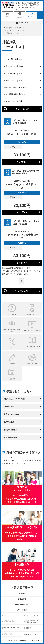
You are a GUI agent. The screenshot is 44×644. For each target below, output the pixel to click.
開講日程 (12, 379)
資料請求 (8, 15)
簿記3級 (22, 28)
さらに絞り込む (22, 291)
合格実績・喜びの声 (32, 314)
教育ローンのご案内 (11, 414)
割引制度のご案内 (32, 364)
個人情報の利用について (11, 621)
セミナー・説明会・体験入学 (20, 15)
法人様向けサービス (32, 634)
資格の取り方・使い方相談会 (15, 399)
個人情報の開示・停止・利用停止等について (33, 621)
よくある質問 (12, 314)
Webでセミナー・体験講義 (32, 330)
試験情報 (12, 363)
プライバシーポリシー (32, 615)
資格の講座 (22, 599)
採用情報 (28, 628)
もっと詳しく (22, 162)
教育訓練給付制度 (11, 430)
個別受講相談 (9, 406)
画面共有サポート (9, 634)
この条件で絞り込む (22, 109)
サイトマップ (8, 615)
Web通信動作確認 (11, 437)
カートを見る (31, 15)
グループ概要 (22, 610)
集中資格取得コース (22, 604)
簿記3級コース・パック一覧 (16, 30)
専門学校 (22, 594)
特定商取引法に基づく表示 (11, 628)
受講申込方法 (9, 422)
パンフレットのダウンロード (32, 348)
